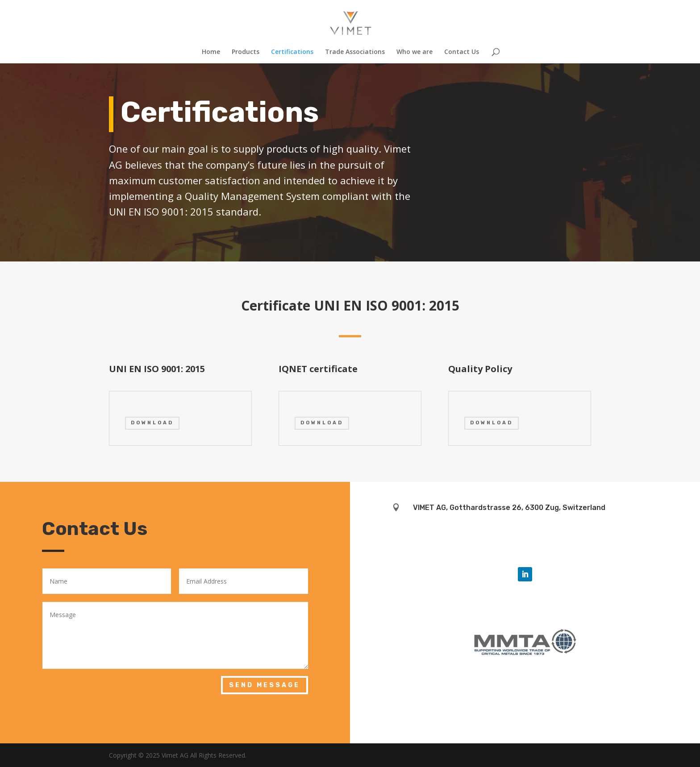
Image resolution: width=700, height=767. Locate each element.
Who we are (415, 52)
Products (246, 52)
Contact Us (462, 52)
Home (211, 52)
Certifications (292, 52)
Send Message (265, 685)
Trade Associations (355, 52)
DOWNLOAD (152, 423)
